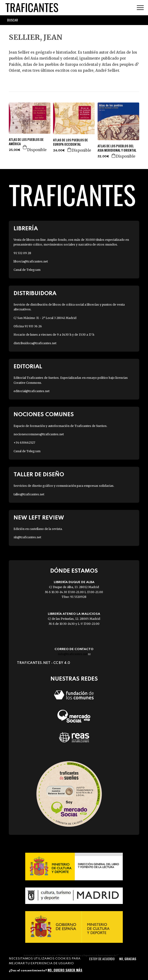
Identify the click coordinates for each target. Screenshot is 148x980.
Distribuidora (35, 294)
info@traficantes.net (74, 654)
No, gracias (128, 959)
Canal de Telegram (27, 270)
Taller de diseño (39, 475)
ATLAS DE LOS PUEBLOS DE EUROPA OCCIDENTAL (70, 142)
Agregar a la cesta (25, 147)
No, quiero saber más (65, 970)
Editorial (28, 367)
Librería (26, 229)
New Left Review (39, 518)
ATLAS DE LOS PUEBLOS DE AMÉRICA (26, 142)
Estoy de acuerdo (102, 959)
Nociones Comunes (44, 415)
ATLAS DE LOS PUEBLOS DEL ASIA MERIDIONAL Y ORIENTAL (117, 148)
